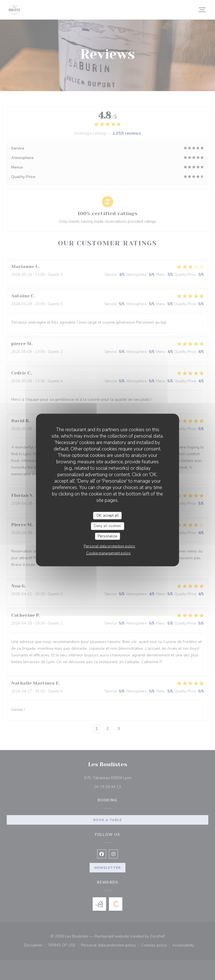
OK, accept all (107, 515)
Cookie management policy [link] (108, 553)
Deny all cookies (107, 526)
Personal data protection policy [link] (109, 546)
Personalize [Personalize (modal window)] (107, 536)
